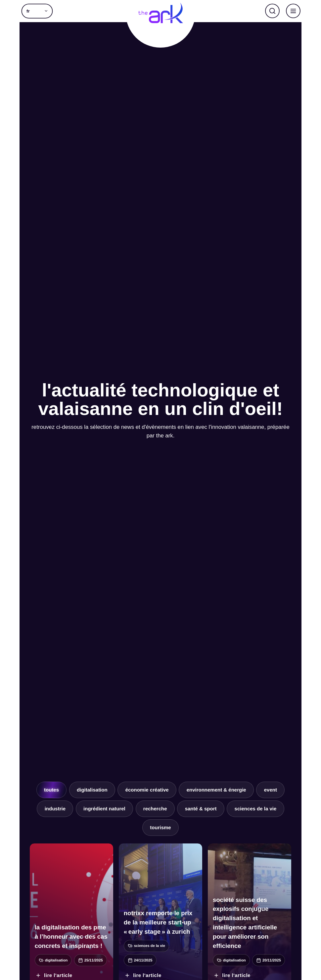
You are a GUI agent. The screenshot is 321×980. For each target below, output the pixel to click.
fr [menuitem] (28, 11)
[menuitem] (37, 11)
